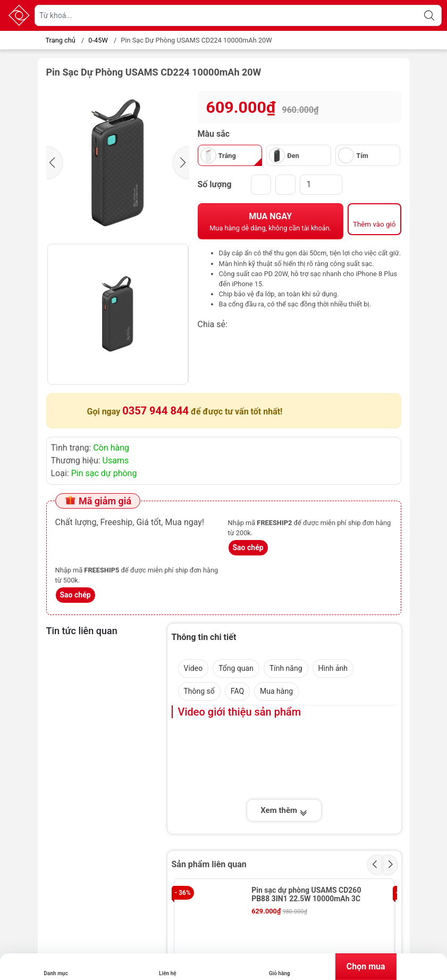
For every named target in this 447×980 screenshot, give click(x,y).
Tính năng (286, 668)
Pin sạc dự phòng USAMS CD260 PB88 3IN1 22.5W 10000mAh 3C (306, 895)
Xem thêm (284, 811)
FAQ (237, 691)
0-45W (98, 40)
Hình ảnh (333, 668)
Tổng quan (236, 668)
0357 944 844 (155, 411)
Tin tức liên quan (82, 631)
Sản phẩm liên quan (209, 864)
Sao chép (248, 547)
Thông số (199, 691)
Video (193, 668)
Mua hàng (276, 691)
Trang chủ (58, 40)
